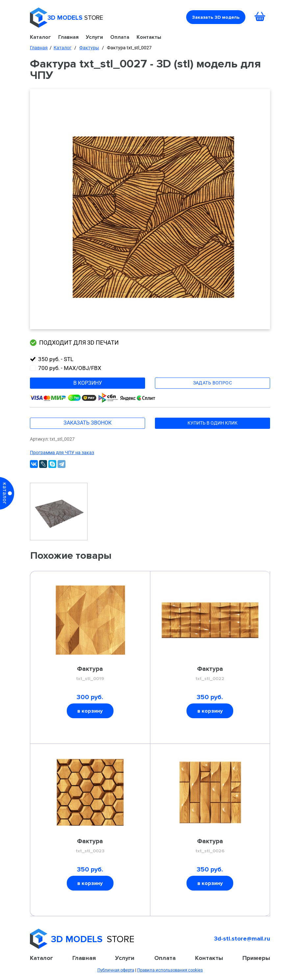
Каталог (40, 37)
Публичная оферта (116, 970)
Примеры (256, 958)
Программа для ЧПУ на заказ (62, 453)
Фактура (90, 674)
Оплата (120, 37)
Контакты (149, 37)
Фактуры (89, 48)
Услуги (94, 37)
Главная (68, 37)
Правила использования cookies (170, 970)
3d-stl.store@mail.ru (242, 939)
